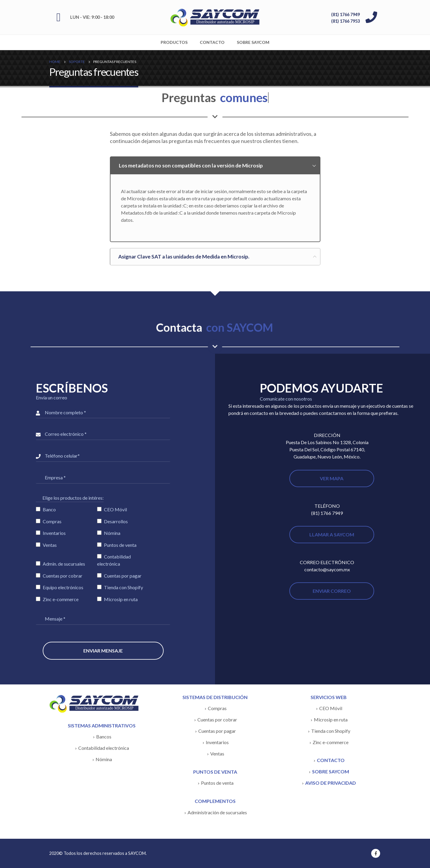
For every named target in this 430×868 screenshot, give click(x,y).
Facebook (376, 853)
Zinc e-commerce (331, 742)
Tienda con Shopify (331, 731)
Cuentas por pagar (217, 731)
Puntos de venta (217, 783)
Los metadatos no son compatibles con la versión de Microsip (191, 166)
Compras (217, 708)
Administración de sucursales (217, 812)
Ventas (217, 754)
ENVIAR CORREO (332, 591)
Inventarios (217, 742)
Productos (174, 42)
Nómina (104, 759)
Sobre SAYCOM (253, 42)
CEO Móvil (331, 708)
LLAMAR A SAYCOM (332, 534)
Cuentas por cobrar (217, 720)
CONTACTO (331, 760)
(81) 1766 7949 (345, 14)
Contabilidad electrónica (104, 748)
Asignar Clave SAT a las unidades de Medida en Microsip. (184, 257)
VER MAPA (332, 478)
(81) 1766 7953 (345, 21)
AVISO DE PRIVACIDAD (331, 783)
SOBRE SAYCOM (331, 771)
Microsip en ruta (331, 720)
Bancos (104, 737)
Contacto (212, 42)
